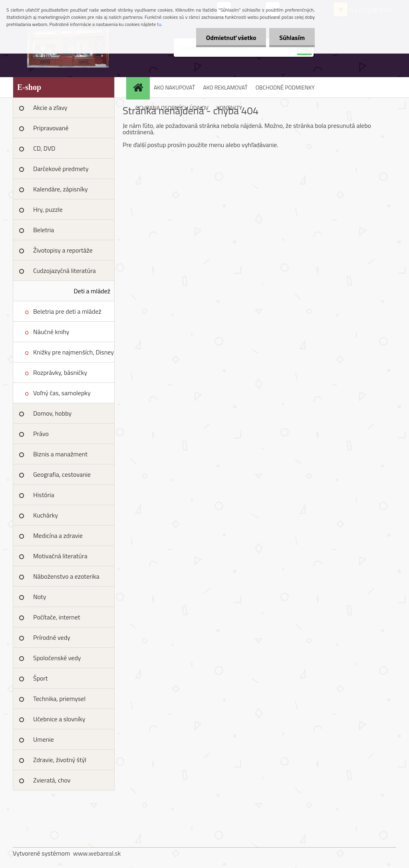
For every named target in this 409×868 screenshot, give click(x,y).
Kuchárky (46, 515)
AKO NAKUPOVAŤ (174, 87)
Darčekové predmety (61, 169)
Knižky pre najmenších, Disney (73, 352)
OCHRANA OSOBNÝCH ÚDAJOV (172, 108)
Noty (40, 597)
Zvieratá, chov (52, 780)
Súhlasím (292, 38)
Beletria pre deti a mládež (67, 311)
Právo (41, 434)
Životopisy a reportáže (63, 250)
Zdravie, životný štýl (60, 760)
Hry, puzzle (48, 209)
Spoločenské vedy (57, 658)
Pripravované (51, 128)
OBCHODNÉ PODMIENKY (285, 87)
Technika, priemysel (59, 699)
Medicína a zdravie (58, 536)
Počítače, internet (57, 617)
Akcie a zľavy (50, 108)
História (44, 495)
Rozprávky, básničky (60, 372)
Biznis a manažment (60, 454)
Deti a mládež (92, 291)
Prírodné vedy (52, 637)
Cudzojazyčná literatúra (65, 271)
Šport (41, 678)
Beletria (44, 230)
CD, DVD (44, 148)
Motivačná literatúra (60, 556)
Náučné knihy (51, 332)
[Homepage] (141, 87)
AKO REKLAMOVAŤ (225, 87)
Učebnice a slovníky (59, 719)
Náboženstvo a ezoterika (66, 576)
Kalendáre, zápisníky (61, 189)
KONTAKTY (229, 108)
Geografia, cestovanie (62, 474)
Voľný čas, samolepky (62, 393)
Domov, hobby (52, 413)
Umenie (44, 739)
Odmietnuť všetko (231, 38)
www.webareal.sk (97, 853)
